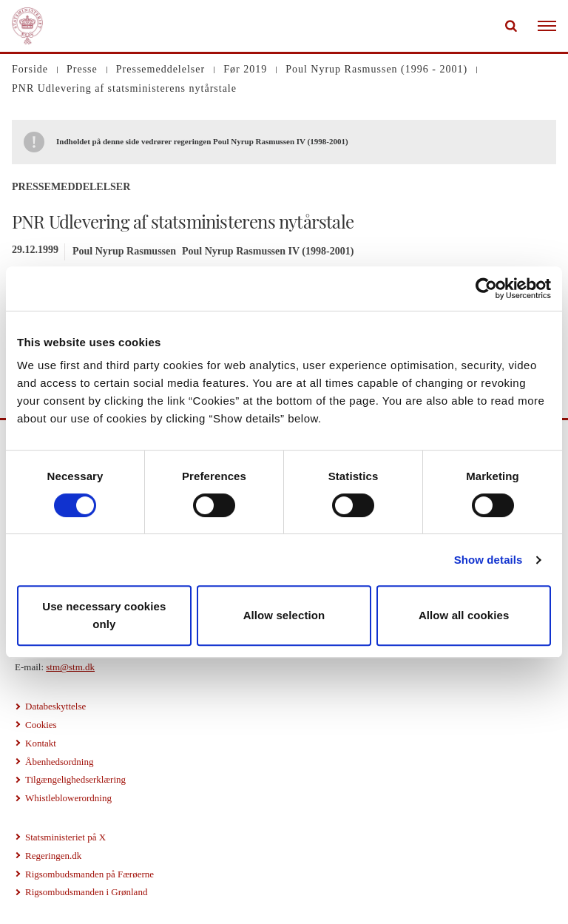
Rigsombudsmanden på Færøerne (89, 874)
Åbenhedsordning (59, 762)
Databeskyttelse (55, 706)
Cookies (41, 725)
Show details (488, 560)
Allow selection (284, 615)
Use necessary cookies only (104, 615)
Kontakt (41, 743)
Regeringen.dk (53, 856)
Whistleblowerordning (68, 798)
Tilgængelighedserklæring (75, 779)
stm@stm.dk (70, 667)
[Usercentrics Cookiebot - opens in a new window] (486, 289)
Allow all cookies (464, 615)
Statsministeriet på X (65, 837)
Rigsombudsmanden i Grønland (86, 892)
